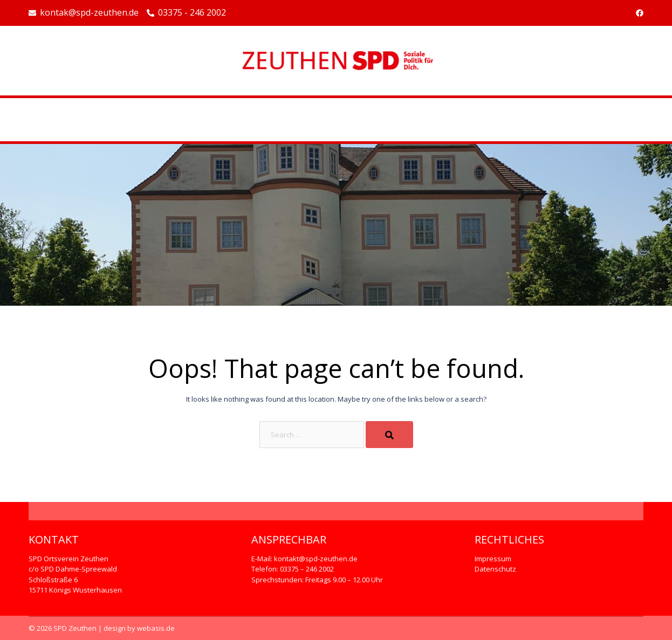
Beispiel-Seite (336, 120)
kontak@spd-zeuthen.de (84, 13)
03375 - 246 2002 (186, 13)
